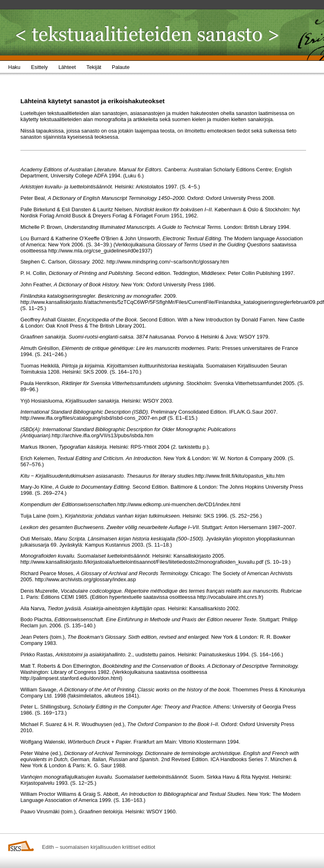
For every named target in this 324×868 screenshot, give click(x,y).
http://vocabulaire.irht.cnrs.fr (229, 597)
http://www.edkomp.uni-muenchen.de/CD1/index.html (179, 504)
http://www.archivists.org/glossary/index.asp (86, 579)
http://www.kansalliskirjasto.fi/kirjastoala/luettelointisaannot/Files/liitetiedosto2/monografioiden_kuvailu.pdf (142, 562)
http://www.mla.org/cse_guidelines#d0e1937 (99, 251)
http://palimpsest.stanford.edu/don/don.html (70, 678)
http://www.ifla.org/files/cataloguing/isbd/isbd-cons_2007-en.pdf (93, 418)
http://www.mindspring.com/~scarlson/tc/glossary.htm (168, 262)
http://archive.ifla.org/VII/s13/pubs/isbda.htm (103, 435)
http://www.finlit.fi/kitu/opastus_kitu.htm (240, 476)
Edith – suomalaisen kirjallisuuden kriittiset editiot (99, 847)
